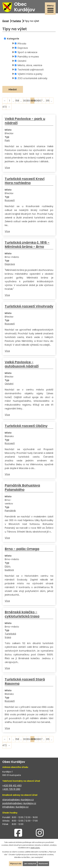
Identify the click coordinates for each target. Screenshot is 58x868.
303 (25, 101)
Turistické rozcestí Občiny (26, 426)
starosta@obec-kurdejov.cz (18, 800)
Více (7, 168)
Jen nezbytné (30, 864)
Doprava (23, 48)
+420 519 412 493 (12, 786)
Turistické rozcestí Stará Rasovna (25, 681)
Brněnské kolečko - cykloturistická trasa (22, 614)
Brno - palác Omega (22, 549)
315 (48, 101)
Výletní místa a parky (30, 74)
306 (36, 101)
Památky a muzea (28, 56)
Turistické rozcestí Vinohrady (29, 306)
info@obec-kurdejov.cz (15, 807)
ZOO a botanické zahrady (32, 78)
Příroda (22, 43)
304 (29, 101)
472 (4, 107)
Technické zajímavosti (31, 70)
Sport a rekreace (27, 52)
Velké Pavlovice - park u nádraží (25, 121)
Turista (17, 21)
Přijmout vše (16, 864)
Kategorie (13, 39)
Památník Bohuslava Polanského (22, 487)
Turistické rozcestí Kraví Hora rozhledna (25, 181)
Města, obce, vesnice (30, 65)
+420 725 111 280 (11, 789)
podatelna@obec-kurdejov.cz (19, 803)
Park (7, 140)
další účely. (35, 848)
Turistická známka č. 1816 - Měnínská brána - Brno (27, 245)
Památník (10, 511)
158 (17, 101)
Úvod (6, 21)
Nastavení (43, 864)
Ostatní (22, 61)
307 (40, 101)
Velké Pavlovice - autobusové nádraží (22, 364)
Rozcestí (10, 200)
